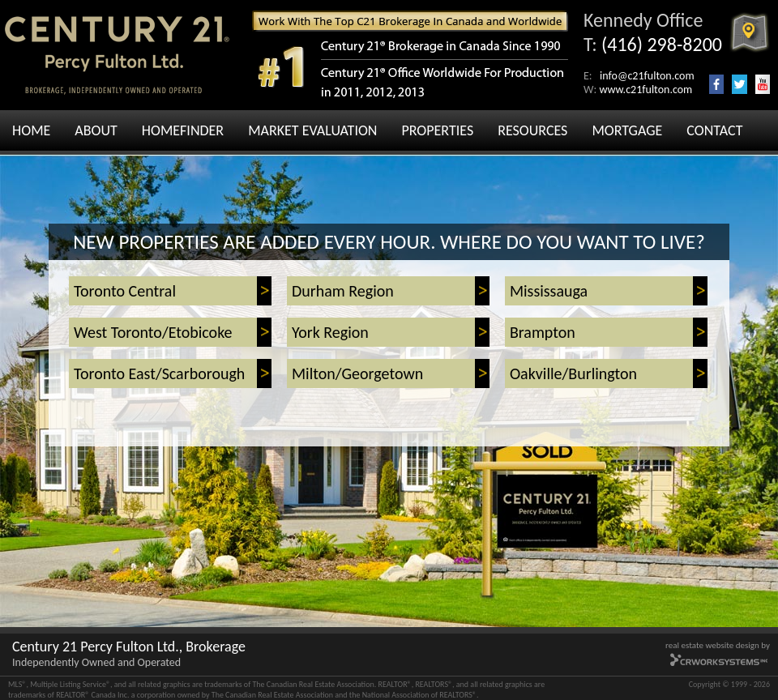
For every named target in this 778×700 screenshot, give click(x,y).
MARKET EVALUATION (312, 130)
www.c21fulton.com (645, 90)
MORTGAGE (627, 130)
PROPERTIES (437, 130)
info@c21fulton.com (647, 76)
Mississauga (549, 291)
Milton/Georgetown (357, 373)
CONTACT (714, 130)
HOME (31, 130)
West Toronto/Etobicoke (153, 332)
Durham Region (343, 291)
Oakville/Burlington (573, 373)
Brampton (543, 332)
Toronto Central (125, 291)
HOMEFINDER (183, 130)
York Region (330, 332)
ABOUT (96, 130)
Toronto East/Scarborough (159, 373)
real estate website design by (718, 645)
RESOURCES (532, 130)
